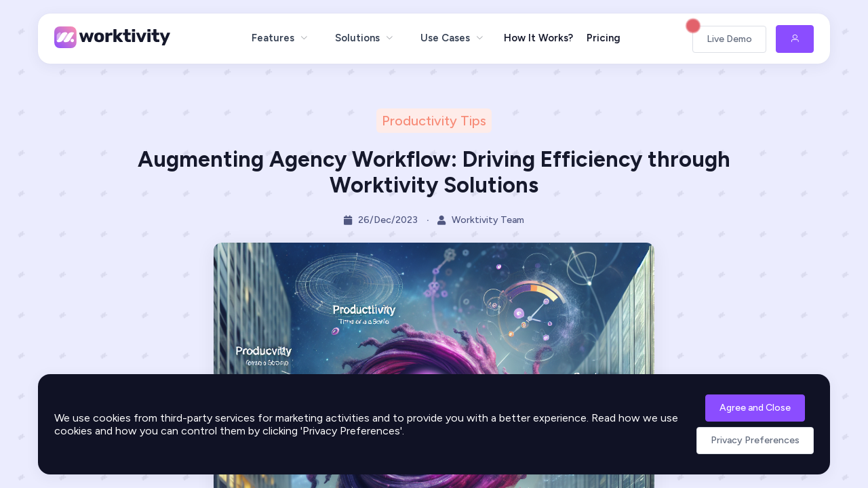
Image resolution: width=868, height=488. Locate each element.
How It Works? (538, 38)
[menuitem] (280, 38)
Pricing (604, 38)
